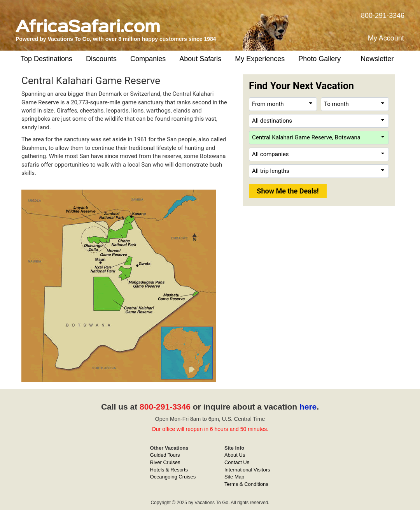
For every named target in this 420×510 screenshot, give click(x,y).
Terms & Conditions (246, 484)
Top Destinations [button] (46, 59)
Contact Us (237, 462)
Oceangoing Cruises (173, 477)
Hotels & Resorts (169, 470)
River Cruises (165, 462)
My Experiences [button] (260, 59)
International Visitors (247, 470)
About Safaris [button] (200, 59)
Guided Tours (165, 455)
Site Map (234, 477)
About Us (235, 455)
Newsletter (377, 59)
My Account (386, 38)
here (308, 407)
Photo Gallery (319, 59)
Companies (148, 59)
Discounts (101, 59)
